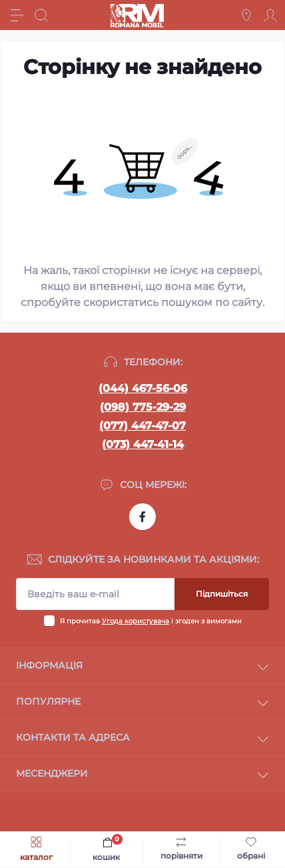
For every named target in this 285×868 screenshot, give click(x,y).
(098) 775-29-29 (143, 407)
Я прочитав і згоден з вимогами (151, 621)
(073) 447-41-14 (143, 444)
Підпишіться (222, 594)
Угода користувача (136, 621)
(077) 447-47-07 (142, 426)
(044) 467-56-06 (143, 388)
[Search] (41, 15)
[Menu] (17, 15)
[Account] (270, 15)
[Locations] (246, 15)
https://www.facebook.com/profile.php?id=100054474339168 (142, 517)
